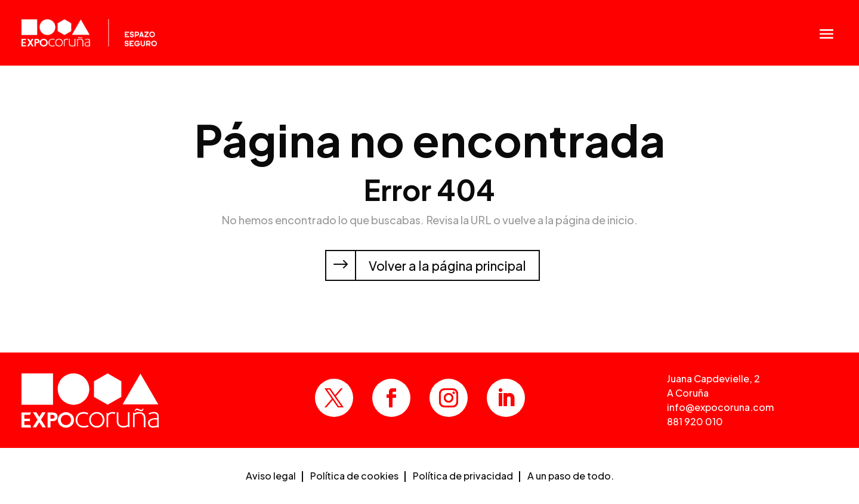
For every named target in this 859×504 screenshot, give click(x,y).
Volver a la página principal (447, 266)
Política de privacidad (463, 477)
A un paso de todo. (571, 477)
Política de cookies (354, 477)
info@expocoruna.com (720, 407)
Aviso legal (271, 477)
